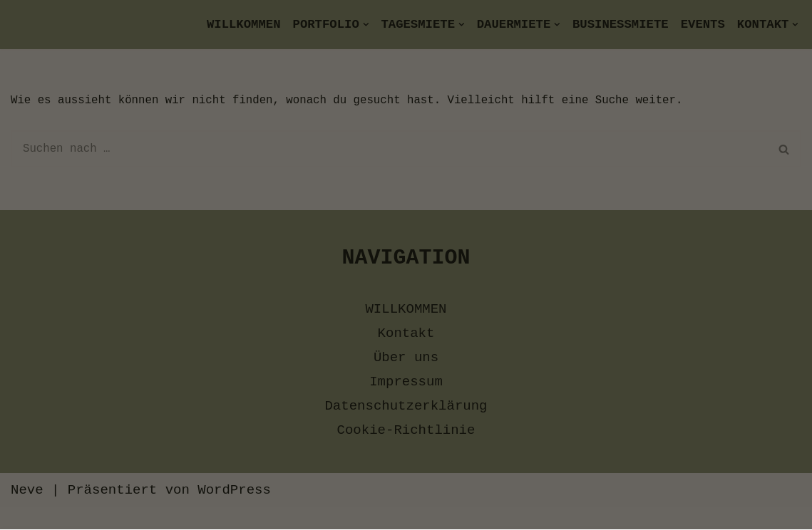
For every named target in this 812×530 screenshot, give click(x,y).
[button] (406, 372)
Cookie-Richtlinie (439, 485)
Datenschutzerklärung (303, 485)
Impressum (542, 485)
